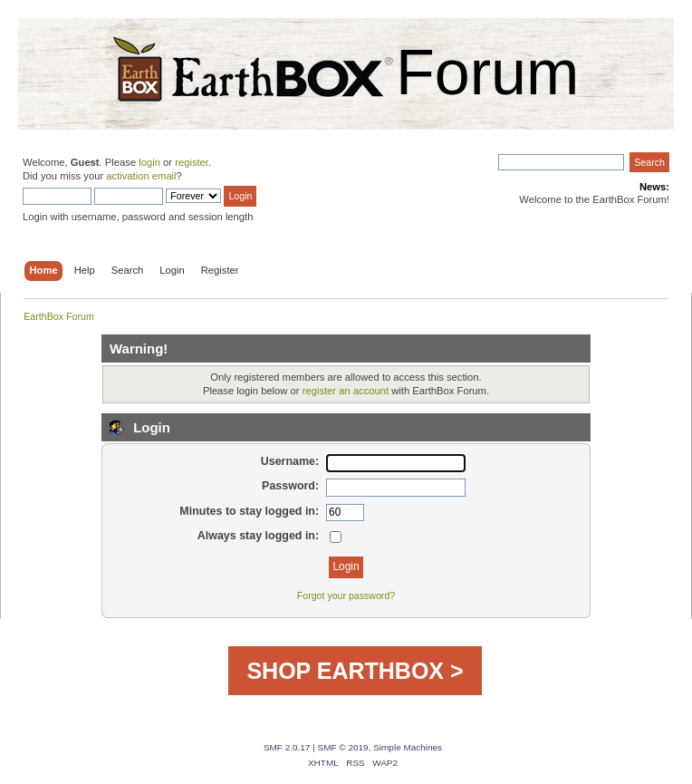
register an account (346, 391)
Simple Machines (408, 747)
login (149, 162)
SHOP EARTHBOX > (355, 671)
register (192, 162)
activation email (141, 176)
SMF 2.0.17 (287, 747)
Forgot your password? (346, 595)
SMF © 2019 (343, 747)
